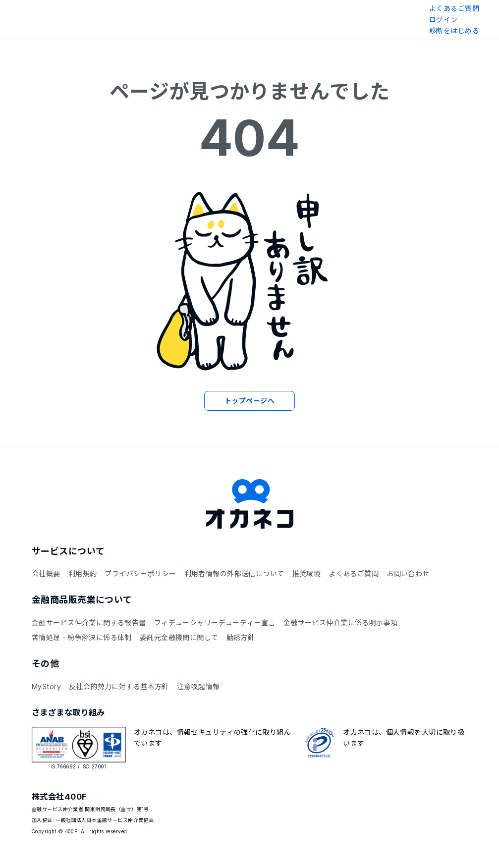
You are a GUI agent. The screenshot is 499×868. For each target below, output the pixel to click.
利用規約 (83, 573)
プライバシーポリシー (140, 573)
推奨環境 (306, 573)
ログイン (444, 20)
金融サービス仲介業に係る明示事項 (341, 623)
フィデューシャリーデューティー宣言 (215, 623)
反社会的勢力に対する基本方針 (119, 686)
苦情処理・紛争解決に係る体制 (82, 637)
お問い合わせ (408, 573)
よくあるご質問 (454, 8)
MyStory (46, 686)
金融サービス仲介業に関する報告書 (89, 623)
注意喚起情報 (198, 686)
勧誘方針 (241, 637)
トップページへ (249, 401)
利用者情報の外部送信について (234, 573)
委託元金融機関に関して (179, 637)
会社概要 (46, 573)
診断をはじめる (454, 30)
